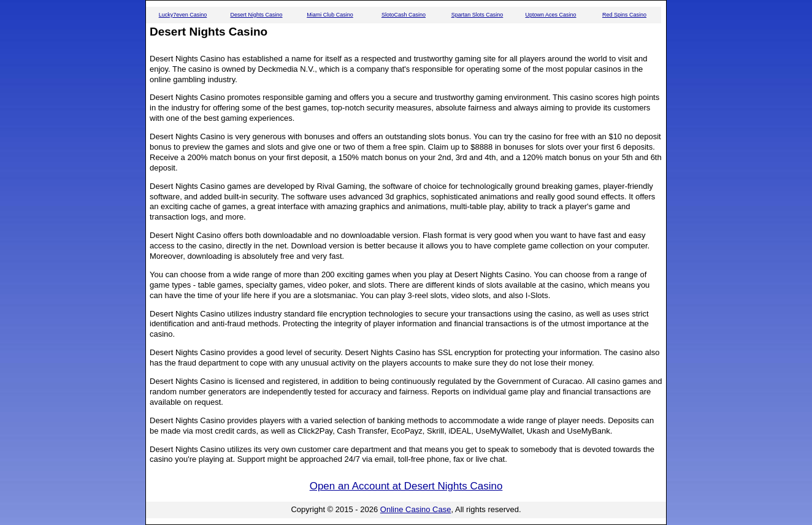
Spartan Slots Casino (477, 15)
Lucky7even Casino (183, 15)
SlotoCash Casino (404, 15)
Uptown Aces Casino (550, 15)
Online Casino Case (416, 509)
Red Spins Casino (624, 15)
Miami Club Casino (330, 15)
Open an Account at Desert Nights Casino (406, 486)
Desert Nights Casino (256, 15)
